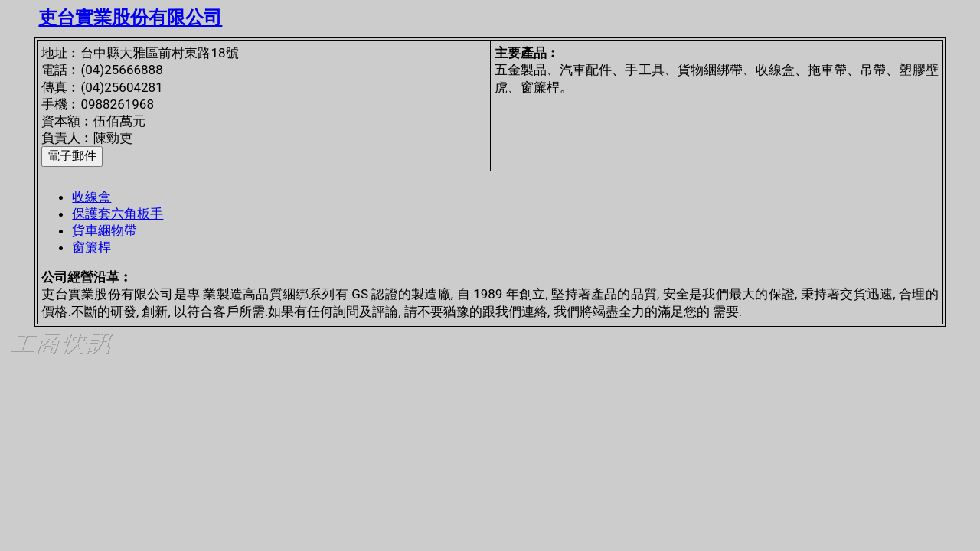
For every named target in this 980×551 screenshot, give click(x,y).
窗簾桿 (91, 247)
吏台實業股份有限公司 (130, 18)
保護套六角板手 (118, 214)
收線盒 (91, 197)
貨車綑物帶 (105, 230)
